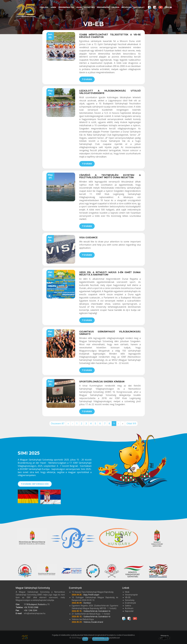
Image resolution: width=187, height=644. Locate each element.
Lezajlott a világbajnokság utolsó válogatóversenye (110, 92)
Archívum (126, 7)
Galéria (115, 7)
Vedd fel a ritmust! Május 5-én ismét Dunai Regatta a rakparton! (110, 274)
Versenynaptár (66, 7)
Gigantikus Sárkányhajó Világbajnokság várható (110, 333)
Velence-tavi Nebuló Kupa (83, 619)
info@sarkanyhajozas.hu (35, 613)
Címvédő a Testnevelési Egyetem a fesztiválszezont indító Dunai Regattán (110, 176)
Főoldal (44, 7)
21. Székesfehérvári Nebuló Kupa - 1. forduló (91, 614)
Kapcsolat (139, 7)
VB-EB (79, 7)
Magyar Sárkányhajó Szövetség (26, 10)
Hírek (53, 7)
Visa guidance (88, 238)
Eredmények (103, 7)
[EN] (169, 7)
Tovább (87, 79)
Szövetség (89, 7)
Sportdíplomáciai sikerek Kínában (102, 382)
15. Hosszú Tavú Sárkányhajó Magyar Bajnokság (93, 592)
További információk (35, 484)
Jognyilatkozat (113, 638)
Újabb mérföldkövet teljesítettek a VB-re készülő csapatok (110, 36)
